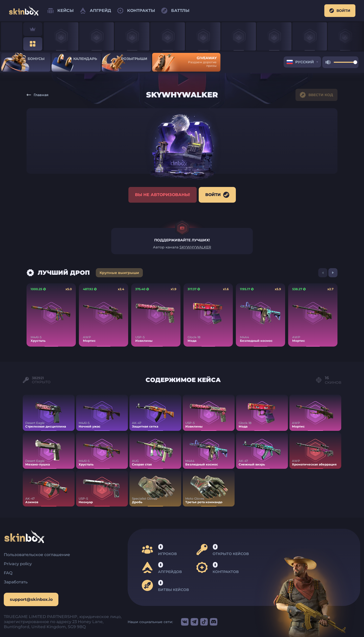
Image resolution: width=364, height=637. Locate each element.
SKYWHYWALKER (195, 248)
